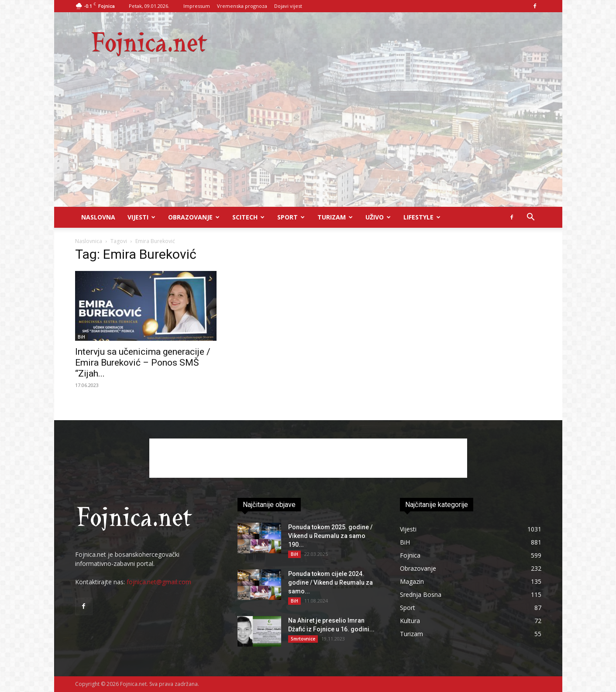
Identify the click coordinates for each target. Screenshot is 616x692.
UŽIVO (378, 217)
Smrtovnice (303, 639)
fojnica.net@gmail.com (159, 582)
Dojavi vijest (288, 6)
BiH (81, 337)
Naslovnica (89, 241)
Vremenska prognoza (242, 6)
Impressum (197, 6)
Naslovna (98, 217)
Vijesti (141, 217)
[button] (531, 218)
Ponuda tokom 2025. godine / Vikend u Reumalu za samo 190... (330, 536)
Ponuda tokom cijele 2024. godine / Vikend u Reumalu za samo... (330, 582)
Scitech (248, 217)
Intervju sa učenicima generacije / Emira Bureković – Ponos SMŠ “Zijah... (143, 363)
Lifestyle (422, 217)
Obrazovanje (194, 217)
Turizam (335, 217)
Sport (291, 217)
